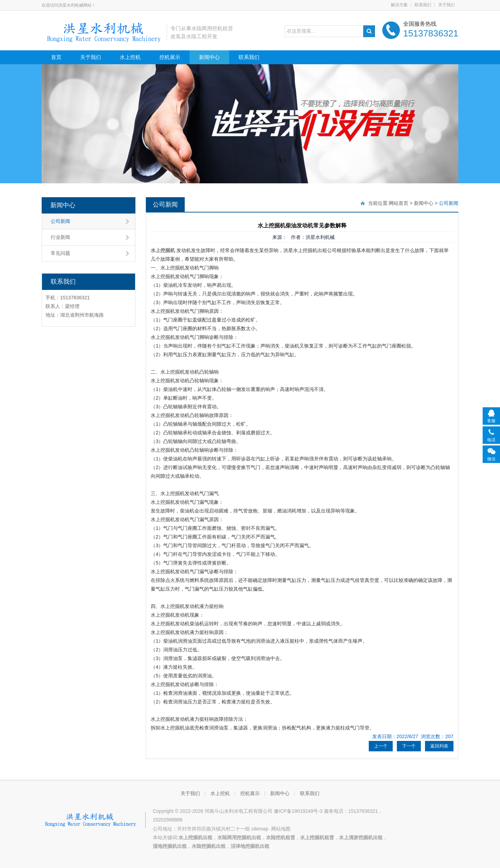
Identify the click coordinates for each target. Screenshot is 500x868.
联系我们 (423, 5)
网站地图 (281, 829)
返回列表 (439, 746)
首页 (56, 57)
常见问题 (60, 253)
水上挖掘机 (163, 250)
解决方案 (399, 5)
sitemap (260, 829)
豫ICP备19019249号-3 (298, 811)
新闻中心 (209, 57)
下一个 (409, 746)
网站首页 (399, 203)
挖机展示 (170, 57)
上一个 (381, 746)
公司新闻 (60, 221)
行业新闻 (60, 237)
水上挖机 (130, 57)
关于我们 (447, 5)
